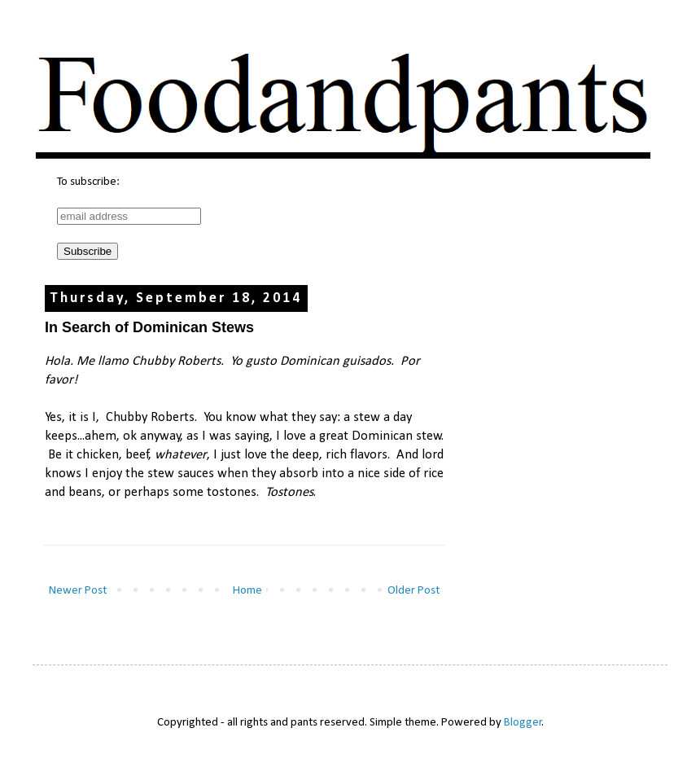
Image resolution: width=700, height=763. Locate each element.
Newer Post (78, 591)
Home (247, 591)
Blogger (523, 723)
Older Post (413, 591)
